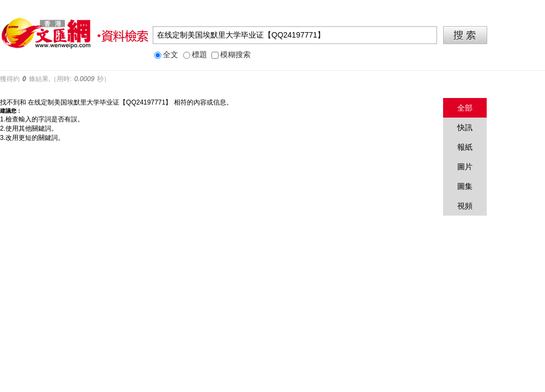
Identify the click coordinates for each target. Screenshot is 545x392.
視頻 (465, 206)
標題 (195, 55)
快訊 (465, 127)
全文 (166, 55)
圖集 (465, 186)
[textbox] (295, 35)
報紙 (465, 147)
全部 (465, 108)
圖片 (465, 167)
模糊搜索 (231, 55)
